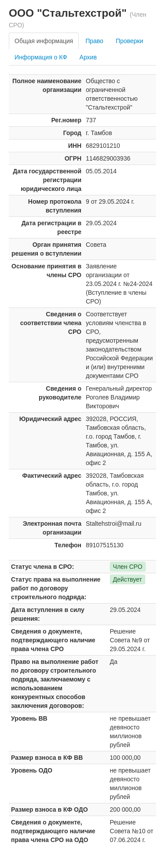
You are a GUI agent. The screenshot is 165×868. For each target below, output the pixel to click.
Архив (88, 57)
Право (94, 41)
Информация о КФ (41, 57)
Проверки (129, 41)
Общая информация (44, 41)
